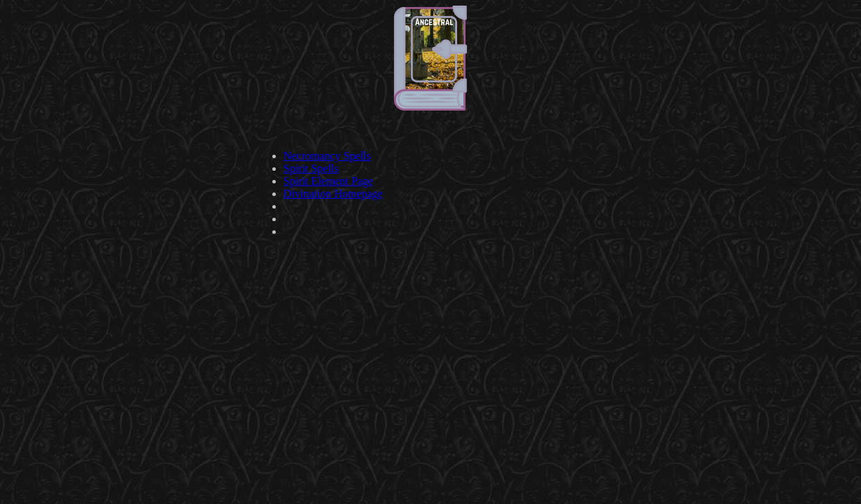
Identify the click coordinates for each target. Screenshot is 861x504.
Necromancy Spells (327, 156)
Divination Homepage (333, 194)
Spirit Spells (311, 168)
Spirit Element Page (328, 181)
